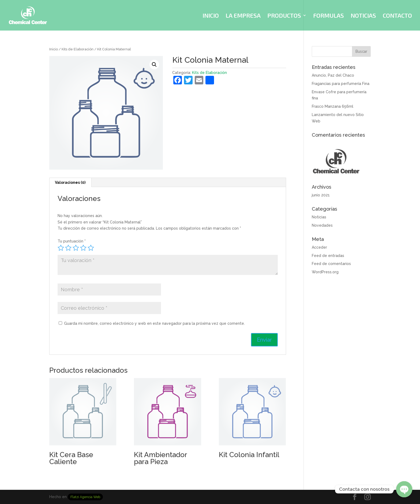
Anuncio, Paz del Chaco (333, 75)
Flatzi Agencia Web (85, 497)
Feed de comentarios (331, 264)
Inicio (54, 49)
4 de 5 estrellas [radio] (83, 248)
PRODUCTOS (284, 16)
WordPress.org (325, 272)
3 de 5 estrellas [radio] (76, 248)
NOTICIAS (363, 16)
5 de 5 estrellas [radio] (91, 248)
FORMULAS (329, 16)
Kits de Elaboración (78, 49)
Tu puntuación (72, 241)
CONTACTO (397, 16)
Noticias (319, 217)
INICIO (211, 16)
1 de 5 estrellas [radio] (61, 248)
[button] (154, 65)
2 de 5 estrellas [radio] (68, 248)
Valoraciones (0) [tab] (70, 182)
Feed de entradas (328, 256)
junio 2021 (321, 195)
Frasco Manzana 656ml (333, 106)
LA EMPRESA (243, 16)
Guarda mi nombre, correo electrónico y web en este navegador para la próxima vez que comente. (154, 323)
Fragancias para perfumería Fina (341, 84)
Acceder (319, 247)
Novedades (322, 225)
